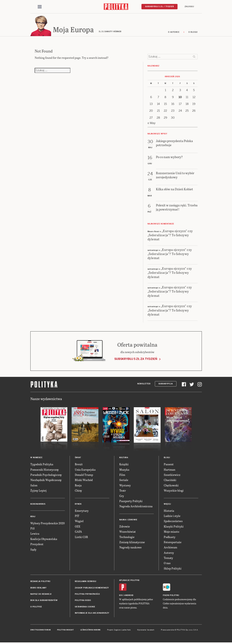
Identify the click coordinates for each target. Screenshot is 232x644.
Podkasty (170, 537)
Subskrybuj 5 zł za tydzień (136, 359)
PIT (77, 516)
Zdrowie (125, 527)
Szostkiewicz (172, 475)
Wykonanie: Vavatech (146, 630)
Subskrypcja (166, 384)
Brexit (79, 465)
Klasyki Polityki (174, 527)
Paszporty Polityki (131, 501)
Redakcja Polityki (40, 582)
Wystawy (125, 486)
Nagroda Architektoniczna (136, 507)
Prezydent (37, 545)
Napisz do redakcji (41, 595)
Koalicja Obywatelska (44, 539)
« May (152, 124)
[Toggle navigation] (40, 7)
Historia (169, 511)
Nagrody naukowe (130, 548)
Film (122, 475)
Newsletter (144, 384)
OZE (78, 527)
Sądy (33, 550)
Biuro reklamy (38, 588)
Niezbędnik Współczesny (46, 481)
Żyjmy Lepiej (38, 491)
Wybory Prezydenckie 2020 (48, 524)
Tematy (168, 558)
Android (129, 596)
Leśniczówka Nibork (90, 630)
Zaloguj (189, 7)
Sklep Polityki (173, 569)
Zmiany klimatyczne (132, 543)
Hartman (169, 470)
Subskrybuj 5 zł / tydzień (159, 7)
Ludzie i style (172, 516)
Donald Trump (84, 475)
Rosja (78, 486)
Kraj (33, 517)
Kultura (124, 458)
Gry (122, 496)
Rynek (78, 505)
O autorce (174, 33)
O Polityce (36, 607)
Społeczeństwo (173, 522)
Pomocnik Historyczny (45, 470)
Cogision (117, 630)
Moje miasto (171, 532)
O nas (167, 564)
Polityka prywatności (87, 595)
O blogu (193, 33)
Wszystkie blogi (174, 491)
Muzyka (124, 470)
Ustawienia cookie (85, 607)
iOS (121, 596)
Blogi (167, 458)
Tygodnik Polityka (42, 465)
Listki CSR (81, 537)
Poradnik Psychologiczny (46, 475)
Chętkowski (171, 486)
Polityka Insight (65, 630)
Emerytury (82, 511)
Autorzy (169, 553)
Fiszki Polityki (171, 596)
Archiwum (170, 548)
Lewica (35, 534)
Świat (78, 458)
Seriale (124, 481)
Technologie (127, 537)
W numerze (36, 458)
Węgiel (79, 522)
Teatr (123, 491)
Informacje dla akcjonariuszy (92, 614)
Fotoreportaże (173, 543)
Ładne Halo (126, 630)
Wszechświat (128, 532)
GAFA (78, 532)
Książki (124, 465)
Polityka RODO (83, 601)
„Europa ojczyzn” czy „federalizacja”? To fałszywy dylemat (170, 236)
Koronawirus (38, 505)
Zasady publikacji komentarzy (92, 588)
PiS (33, 529)
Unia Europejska (85, 470)
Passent (169, 465)
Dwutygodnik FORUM (41, 630)
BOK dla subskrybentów (44, 601)
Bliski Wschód (84, 481)
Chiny (78, 491)
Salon (34, 486)
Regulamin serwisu (86, 582)
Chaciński (170, 481)
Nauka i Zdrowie (128, 520)
